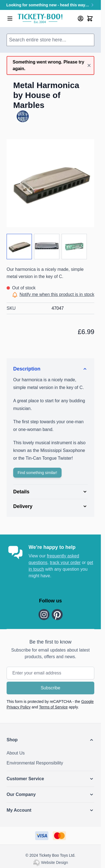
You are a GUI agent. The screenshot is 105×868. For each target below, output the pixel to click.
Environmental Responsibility (35, 763)
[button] (50, 740)
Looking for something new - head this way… (50, 5)
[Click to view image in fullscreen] (50, 183)
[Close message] (89, 65)
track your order (65, 563)
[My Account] (81, 18)
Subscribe (50, 688)
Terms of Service (53, 707)
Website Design (51, 862)
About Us (16, 753)
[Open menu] (10, 18)
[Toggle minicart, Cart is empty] (90, 18)
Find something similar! (37, 473)
